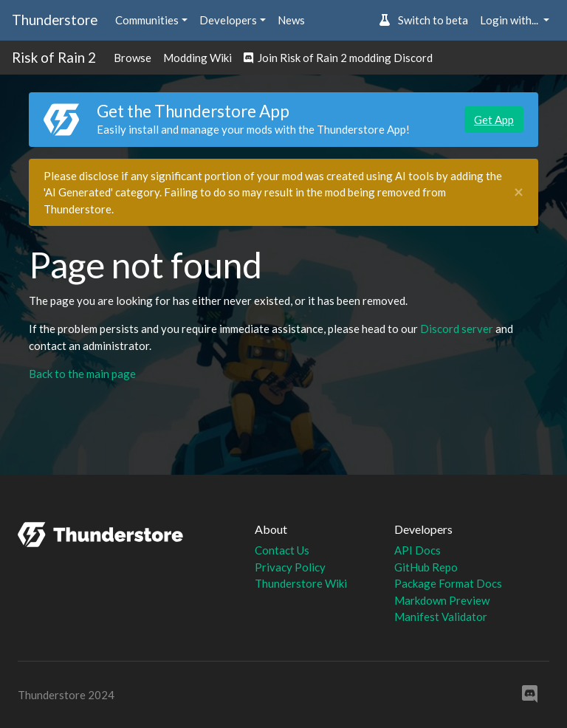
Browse (133, 58)
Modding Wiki (197, 58)
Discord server (457, 329)
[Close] (519, 192)
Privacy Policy (290, 567)
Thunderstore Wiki (301, 583)
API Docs (417, 550)
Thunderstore (55, 20)
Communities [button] (147, 20)
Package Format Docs (448, 583)
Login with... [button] (510, 20)
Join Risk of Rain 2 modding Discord (338, 58)
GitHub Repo (426, 567)
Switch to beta (423, 20)
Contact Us (282, 550)
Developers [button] (228, 20)
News (291, 20)
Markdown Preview (442, 600)
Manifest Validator (441, 617)
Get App (494, 120)
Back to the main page (82, 374)
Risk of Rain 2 (54, 57)
